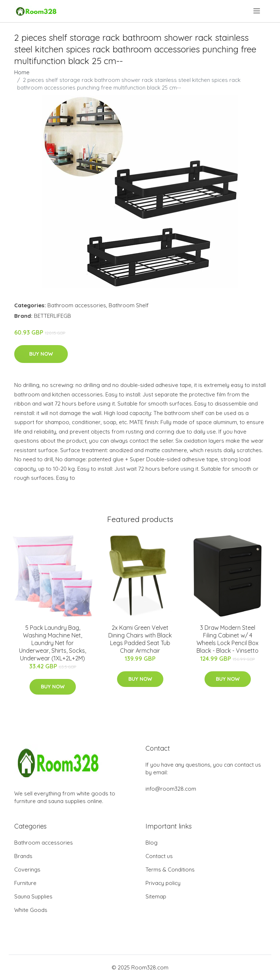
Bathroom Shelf (129, 305)
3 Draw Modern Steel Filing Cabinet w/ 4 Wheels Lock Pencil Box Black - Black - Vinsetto (227, 639)
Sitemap (156, 896)
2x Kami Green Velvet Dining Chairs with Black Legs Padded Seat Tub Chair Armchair (140, 639)
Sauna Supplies (33, 896)
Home (22, 72)
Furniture (25, 883)
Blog (151, 843)
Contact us (159, 856)
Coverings (27, 870)
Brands (23, 856)
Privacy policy (163, 883)
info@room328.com (171, 789)
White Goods (31, 910)
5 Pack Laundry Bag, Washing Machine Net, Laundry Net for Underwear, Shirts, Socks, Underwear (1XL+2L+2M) (52, 643)
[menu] (257, 11)
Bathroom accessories (77, 305)
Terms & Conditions (170, 870)
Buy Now (41, 354)
